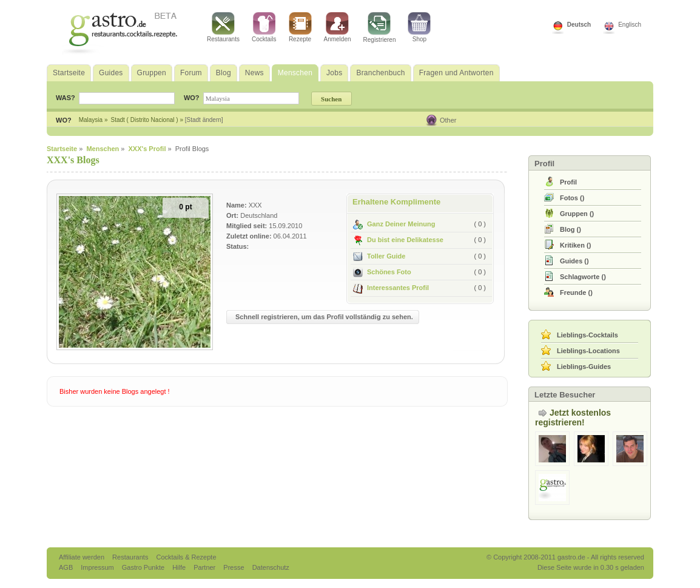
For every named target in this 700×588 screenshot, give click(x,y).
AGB (67, 567)
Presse (234, 567)
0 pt (185, 207)
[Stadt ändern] (204, 120)
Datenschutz (271, 567)
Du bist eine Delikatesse (398, 240)
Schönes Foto (382, 272)
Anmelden (338, 27)
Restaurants (223, 27)
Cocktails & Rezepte (186, 557)
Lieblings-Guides (584, 367)
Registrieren (380, 28)
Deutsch (579, 25)
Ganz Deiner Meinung (394, 224)
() (572, 198)
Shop (419, 27)
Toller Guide (379, 256)
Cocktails (264, 27)
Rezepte (300, 27)
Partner (205, 567)
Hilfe (180, 567)
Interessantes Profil (391, 288)
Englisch (630, 25)
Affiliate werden (82, 557)
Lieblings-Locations (588, 351)
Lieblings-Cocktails (587, 335)
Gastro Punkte (144, 567)
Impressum (98, 567)
